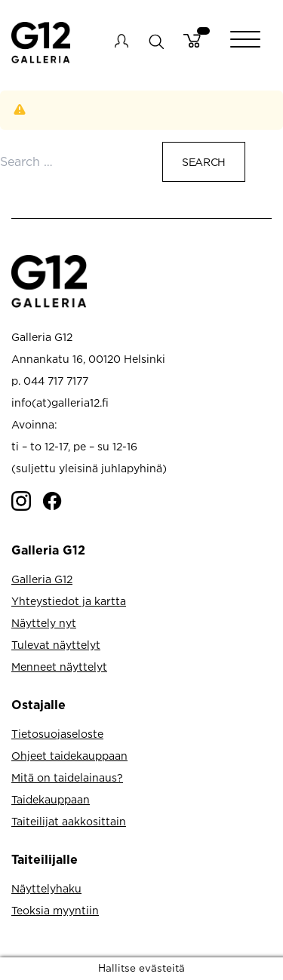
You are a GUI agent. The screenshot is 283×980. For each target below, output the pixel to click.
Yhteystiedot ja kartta (69, 601)
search (156, 41)
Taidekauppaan (51, 799)
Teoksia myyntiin (55, 910)
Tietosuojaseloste (57, 734)
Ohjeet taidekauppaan (69, 756)
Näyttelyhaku (46, 888)
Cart (192, 41)
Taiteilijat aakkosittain (69, 821)
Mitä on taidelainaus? (67, 777)
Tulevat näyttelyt (56, 645)
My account (122, 41)
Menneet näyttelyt (59, 667)
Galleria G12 (42, 579)
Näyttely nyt (44, 623)
